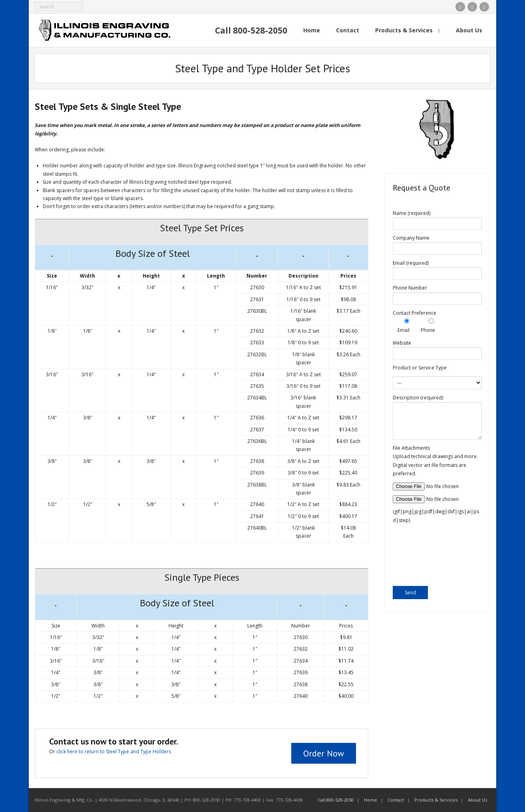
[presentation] (426, 557)
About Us (477, 800)
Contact (396, 800)
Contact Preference (415, 313)
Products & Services (436, 800)
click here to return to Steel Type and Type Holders (114, 751)
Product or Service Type (420, 368)
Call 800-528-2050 (336, 800)
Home (371, 800)
